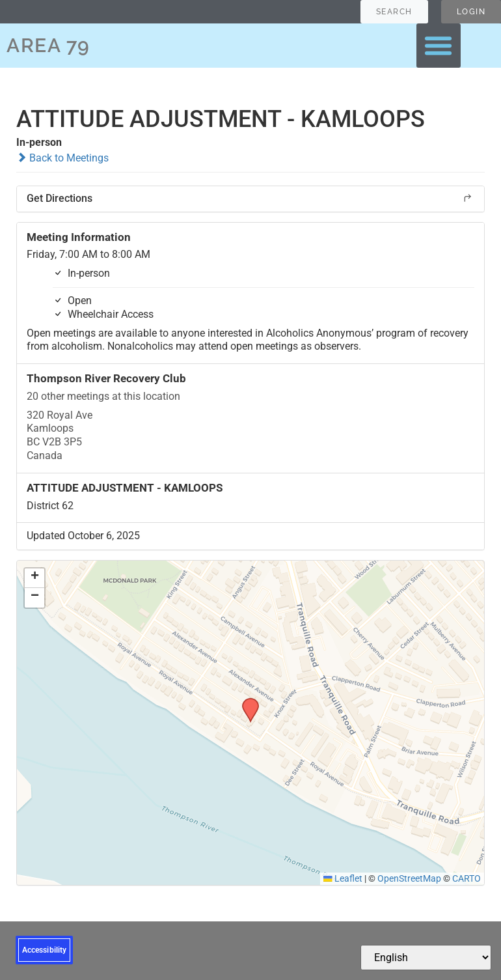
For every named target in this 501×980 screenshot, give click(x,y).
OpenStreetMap (409, 878)
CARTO (467, 878)
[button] (439, 46)
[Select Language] (426, 958)
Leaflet (343, 878)
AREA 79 (48, 45)
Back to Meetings (62, 158)
